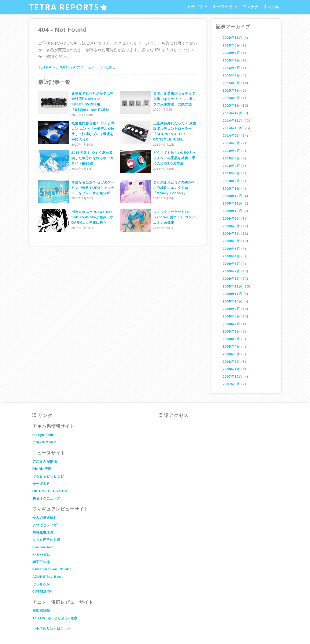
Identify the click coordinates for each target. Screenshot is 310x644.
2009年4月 (231, 256)
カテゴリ (195, 7)
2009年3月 (231, 264)
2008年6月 (231, 331)
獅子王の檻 (41, 562)
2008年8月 (231, 316)
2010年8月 (231, 151)
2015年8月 (231, 83)
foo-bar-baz (43, 547)
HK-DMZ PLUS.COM (50, 491)
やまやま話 (41, 554)
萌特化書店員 (43, 532)
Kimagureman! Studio (52, 569)
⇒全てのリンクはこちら (52, 629)
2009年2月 (231, 271)
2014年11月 (232, 121)
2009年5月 (231, 249)
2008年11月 (232, 294)
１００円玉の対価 (46, 540)
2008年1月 (231, 369)
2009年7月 (231, 234)
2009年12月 (232, 196)
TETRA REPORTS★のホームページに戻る (77, 67)
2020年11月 (232, 38)
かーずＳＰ (41, 484)
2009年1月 (231, 279)
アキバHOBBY (44, 442)
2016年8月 (231, 68)
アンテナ (250, 7)
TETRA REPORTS (68, 7)
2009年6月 (231, 241)
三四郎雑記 (41, 611)
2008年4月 (231, 346)
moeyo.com (43, 435)
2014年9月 (231, 136)
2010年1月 (231, 188)
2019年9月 (231, 60)
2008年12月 (232, 286)
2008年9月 (231, 309)
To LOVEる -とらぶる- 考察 (55, 618)
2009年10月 (232, 211)
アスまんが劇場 (45, 461)
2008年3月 (231, 354)
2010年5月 (231, 158)
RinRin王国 (42, 469)
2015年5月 (231, 98)
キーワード (223, 7)
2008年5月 (231, 339)
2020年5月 (231, 45)
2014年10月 (232, 128)
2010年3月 (231, 173)
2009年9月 (231, 219)
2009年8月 (231, 226)
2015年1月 (231, 105)
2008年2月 (231, 362)
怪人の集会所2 (44, 518)
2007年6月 (231, 384)
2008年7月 (231, 324)
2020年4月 (231, 53)
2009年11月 (232, 203)
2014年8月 (231, 143)
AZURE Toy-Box (47, 577)
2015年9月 (231, 75)
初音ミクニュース (46, 498)
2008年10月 (232, 301)
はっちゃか (41, 584)
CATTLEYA (42, 591)
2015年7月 (231, 90)
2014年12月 (232, 113)
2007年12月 (232, 377)
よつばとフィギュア (48, 525)
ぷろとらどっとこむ (48, 476)
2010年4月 (231, 166)
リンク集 (271, 7)
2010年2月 (231, 181)
